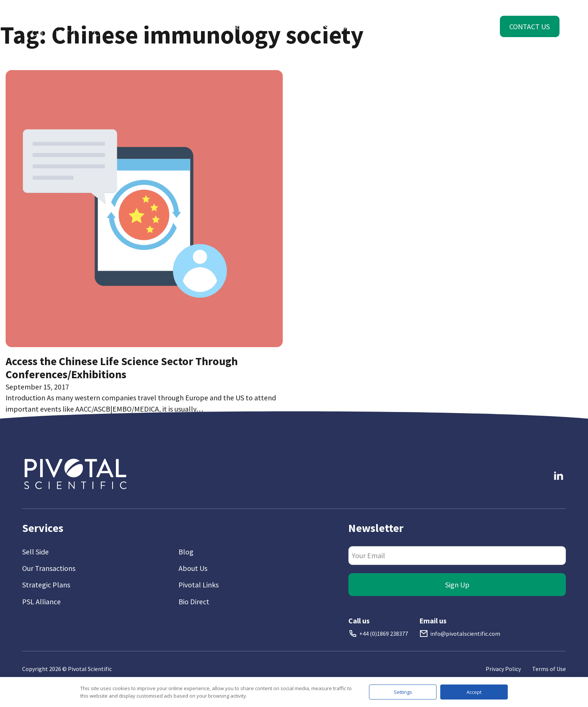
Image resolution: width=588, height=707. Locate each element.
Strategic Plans (46, 585)
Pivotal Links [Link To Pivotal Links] (199, 585)
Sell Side (35, 552)
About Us (193, 568)
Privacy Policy (503, 669)
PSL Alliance (41, 601)
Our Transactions (49, 568)
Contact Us (529, 26)
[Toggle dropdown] (173, 27)
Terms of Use (549, 669)
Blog (186, 552)
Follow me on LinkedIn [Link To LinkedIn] (551, 455)
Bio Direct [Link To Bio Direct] (194, 601)
